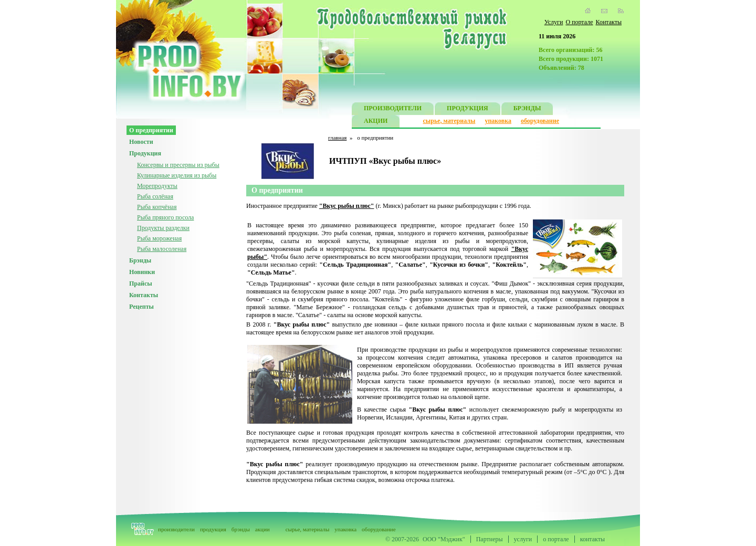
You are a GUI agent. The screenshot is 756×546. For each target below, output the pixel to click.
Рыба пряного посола (165, 217)
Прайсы (141, 283)
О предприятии (151, 130)
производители (176, 529)
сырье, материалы (449, 121)
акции (262, 529)
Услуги (554, 22)
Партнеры (490, 539)
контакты (592, 539)
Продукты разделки (163, 228)
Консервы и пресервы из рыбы (178, 165)
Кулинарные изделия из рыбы (177, 175)
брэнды (241, 529)
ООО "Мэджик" (444, 539)
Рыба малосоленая (162, 249)
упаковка (498, 121)
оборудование (540, 121)
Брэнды (140, 260)
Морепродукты (157, 186)
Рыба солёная (155, 196)
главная (337, 138)
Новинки (142, 272)
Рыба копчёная (157, 207)
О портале (579, 22)
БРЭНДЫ (527, 109)
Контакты (608, 22)
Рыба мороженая (159, 238)
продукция (213, 529)
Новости (141, 142)
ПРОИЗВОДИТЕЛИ (393, 109)
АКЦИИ (376, 122)
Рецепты (141, 307)
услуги (523, 539)
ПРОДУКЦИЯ (468, 109)
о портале (556, 539)
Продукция (145, 153)
